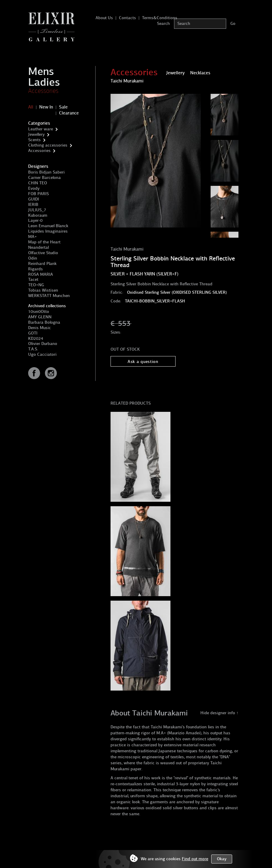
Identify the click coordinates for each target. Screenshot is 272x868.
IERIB (33, 205)
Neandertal (38, 247)
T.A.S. (33, 349)
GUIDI (34, 199)
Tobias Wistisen (43, 290)
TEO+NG (36, 285)
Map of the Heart (44, 242)
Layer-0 (35, 220)
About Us (104, 18)
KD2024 (36, 339)
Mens (41, 71)
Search (163, 24)
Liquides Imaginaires (48, 231)
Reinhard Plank (42, 264)
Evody (34, 188)
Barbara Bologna (44, 322)
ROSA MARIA (41, 274)
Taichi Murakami (127, 249)
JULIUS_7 (37, 210)
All (31, 107)
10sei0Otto (39, 312)
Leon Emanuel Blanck (48, 226)
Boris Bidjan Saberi (46, 172)
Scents (34, 140)
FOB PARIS (38, 194)
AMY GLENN (40, 317)
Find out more (195, 859)
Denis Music (40, 328)
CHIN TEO (38, 183)
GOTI (33, 333)
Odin (33, 258)
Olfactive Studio (43, 253)
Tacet (33, 279)
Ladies (44, 82)
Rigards (35, 269)
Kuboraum (38, 215)
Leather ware (41, 129)
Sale (63, 107)
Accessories (43, 91)
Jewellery (36, 134)
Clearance (69, 113)
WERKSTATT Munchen (49, 296)
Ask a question (143, 362)
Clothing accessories (48, 145)
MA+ (33, 237)
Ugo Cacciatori (42, 354)
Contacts (127, 18)
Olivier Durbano (43, 344)
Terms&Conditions (160, 18)
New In (46, 107)
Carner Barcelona (44, 178)
